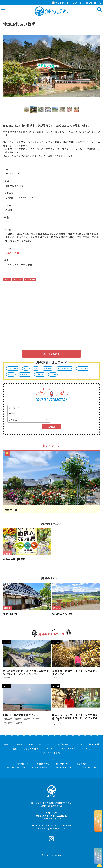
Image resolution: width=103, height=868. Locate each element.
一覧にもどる (51, 354)
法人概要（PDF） (24, 764)
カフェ (11, 374)
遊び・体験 (94, 744)
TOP (6, 744)
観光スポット (45, 744)
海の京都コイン (61, 3)
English (91, 3)
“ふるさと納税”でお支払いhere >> (98, 821)
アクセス (78, 3)
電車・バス (25, 374)
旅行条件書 (82, 764)
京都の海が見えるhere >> (98, 856)
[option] (51, 66)
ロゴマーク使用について (16, 768)
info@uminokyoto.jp (54, 828)
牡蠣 (36, 368)
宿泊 (15, 749)
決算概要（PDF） (43, 764)
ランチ (53, 374)
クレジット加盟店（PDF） (63, 768)
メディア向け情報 (52, 753)
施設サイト (12, 252)
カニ (26, 368)
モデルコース (64, 744)
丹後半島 (40, 374)
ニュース (18, 744)
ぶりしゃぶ (13, 368)
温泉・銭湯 (83, 368)
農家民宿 (48, 368)
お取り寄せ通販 (31, 749)
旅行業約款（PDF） (64, 764)
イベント (48, 749)
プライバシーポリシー (87, 768)
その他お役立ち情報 (39, 768)
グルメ (80, 744)
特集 (31, 744)
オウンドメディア (67, 749)
